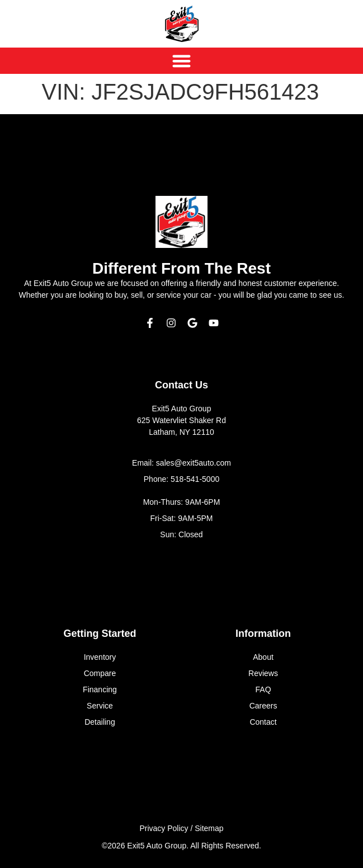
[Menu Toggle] (181, 61)
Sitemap (209, 828)
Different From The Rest (181, 268)
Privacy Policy (164, 828)
